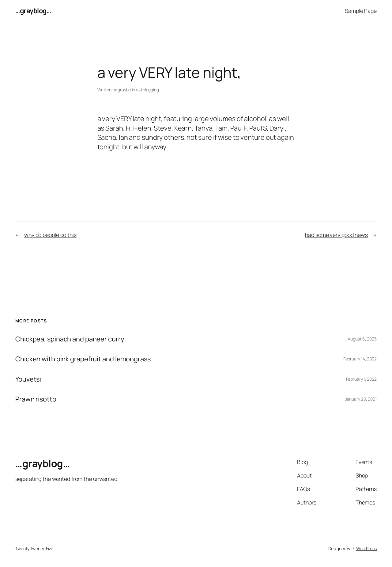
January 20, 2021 (361, 399)
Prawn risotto (36, 399)
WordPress (366, 548)
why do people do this (50, 235)
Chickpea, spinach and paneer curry (70, 339)
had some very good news (336, 235)
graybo (124, 90)
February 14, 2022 (360, 359)
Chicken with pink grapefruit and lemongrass (83, 359)
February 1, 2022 (361, 379)
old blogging (147, 90)
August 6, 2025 (362, 339)
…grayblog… (33, 11)
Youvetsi (28, 379)
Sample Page (361, 11)
